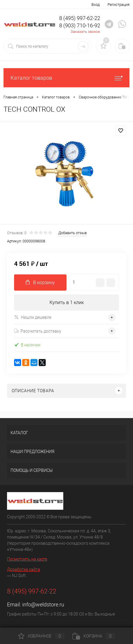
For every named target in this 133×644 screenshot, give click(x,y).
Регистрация (118, 5)
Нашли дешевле (33, 317)
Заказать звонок (85, 32)
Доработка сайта (24, 569)
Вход (96, 5)
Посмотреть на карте (27, 559)
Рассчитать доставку (38, 331)
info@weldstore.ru (43, 604)
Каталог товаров (66, 78)
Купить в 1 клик (67, 302)
